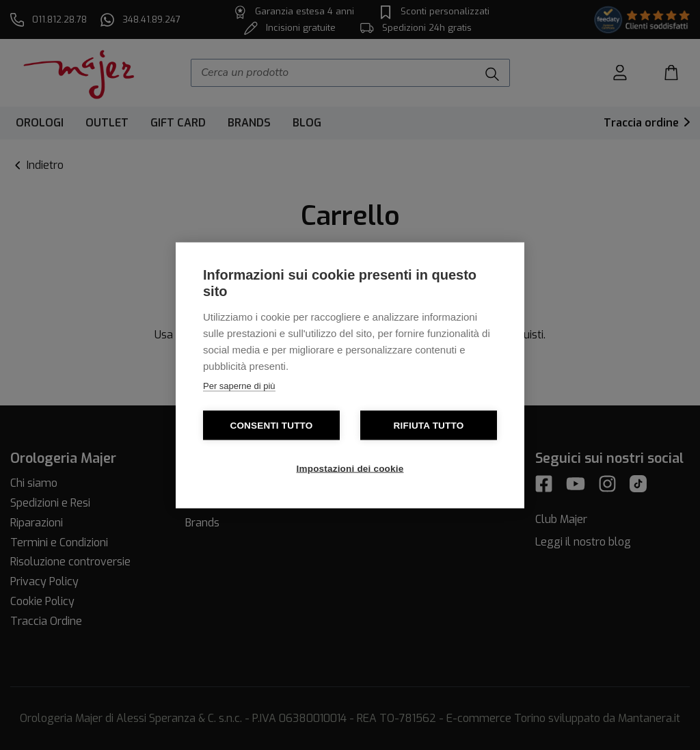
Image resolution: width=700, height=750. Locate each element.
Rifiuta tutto (429, 425)
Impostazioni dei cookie (350, 468)
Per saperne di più (239, 385)
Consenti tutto (271, 425)
